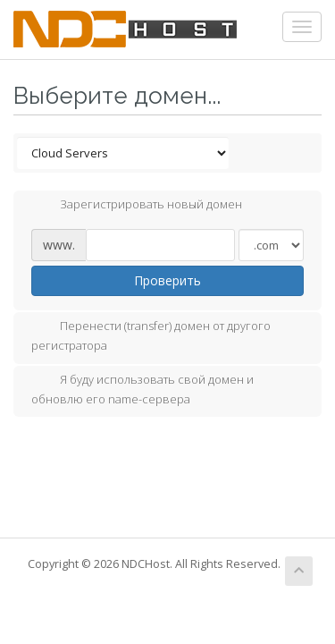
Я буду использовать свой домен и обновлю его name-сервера (142, 389)
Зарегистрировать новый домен (137, 206)
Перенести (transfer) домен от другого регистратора (151, 335)
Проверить (167, 280)
